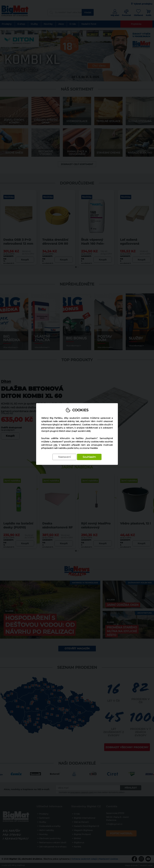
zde (55, 445)
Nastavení (64, 457)
